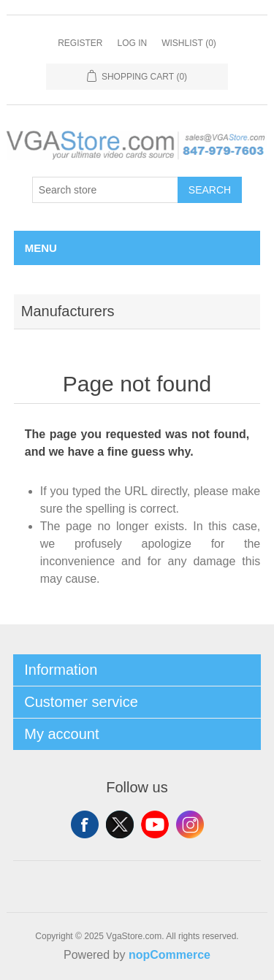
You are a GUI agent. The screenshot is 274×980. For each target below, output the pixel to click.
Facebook (85, 824)
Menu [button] (41, 248)
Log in (132, 43)
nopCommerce (170, 955)
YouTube (155, 824)
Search (210, 190)
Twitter (120, 824)
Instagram (190, 824)
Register (80, 43)
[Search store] (105, 190)
